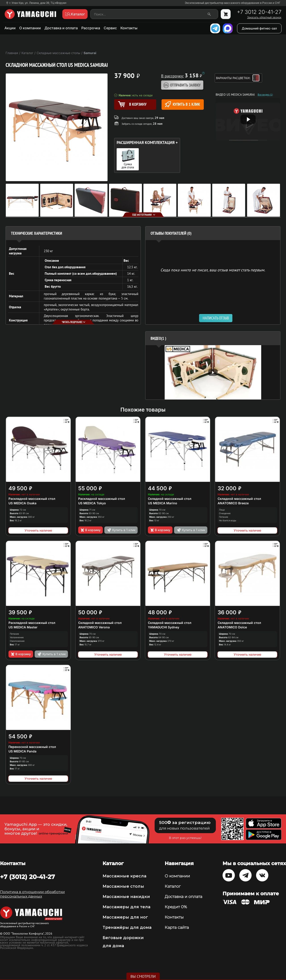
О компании (30, 28)
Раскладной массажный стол (32, 499)
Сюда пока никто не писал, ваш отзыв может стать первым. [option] (213, 270)
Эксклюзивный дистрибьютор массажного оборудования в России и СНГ (233, 3)
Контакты (129, 28)
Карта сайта (177, 927)
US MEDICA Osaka (22, 503)
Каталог (173, 886)
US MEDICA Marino (163, 503)
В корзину (90, 530)
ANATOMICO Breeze (233, 503)
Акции (10, 28)
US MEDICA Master (23, 627)
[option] (213, 372)
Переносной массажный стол (32, 747)
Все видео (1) (265, 95)
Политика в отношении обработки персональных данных (32, 894)
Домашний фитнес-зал (259, 28)
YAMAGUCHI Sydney (164, 627)
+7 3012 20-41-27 (259, 12)
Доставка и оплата (61, 28)
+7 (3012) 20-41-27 (27, 877)
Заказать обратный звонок (264, 17)
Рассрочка (91, 28)
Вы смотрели (143, 976)
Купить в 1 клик (182, 104)
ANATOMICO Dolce (232, 627)
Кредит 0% (176, 907)
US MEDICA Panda (22, 751)
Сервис (110, 28)
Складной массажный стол (170, 499)
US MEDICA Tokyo (92, 503)
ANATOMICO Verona (94, 627)
